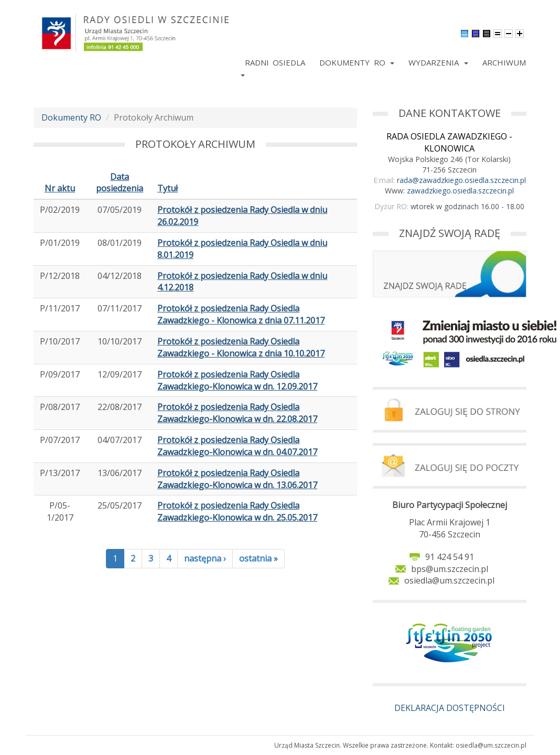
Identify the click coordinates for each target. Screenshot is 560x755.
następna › (205, 558)
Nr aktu (60, 188)
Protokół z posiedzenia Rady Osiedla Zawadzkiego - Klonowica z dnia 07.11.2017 (241, 314)
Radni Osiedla (275, 62)
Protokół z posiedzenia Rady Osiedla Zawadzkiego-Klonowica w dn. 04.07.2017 (237, 446)
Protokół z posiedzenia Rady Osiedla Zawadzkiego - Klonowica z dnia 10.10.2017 (241, 347)
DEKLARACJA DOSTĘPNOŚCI (450, 708)
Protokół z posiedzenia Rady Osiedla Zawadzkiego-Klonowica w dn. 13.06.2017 (237, 479)
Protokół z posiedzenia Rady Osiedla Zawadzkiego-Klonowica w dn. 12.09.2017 (237, 380)
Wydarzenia (438, 62)
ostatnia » (259, 558)
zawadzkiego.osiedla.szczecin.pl (460, 191)
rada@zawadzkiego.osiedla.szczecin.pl (461, 180)
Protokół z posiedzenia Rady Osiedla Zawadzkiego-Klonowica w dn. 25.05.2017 (237, 511)
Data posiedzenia (120, 183)
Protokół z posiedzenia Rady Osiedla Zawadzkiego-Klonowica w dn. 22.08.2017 (237, 413)
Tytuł (168, 188)
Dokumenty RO (357, 62)
